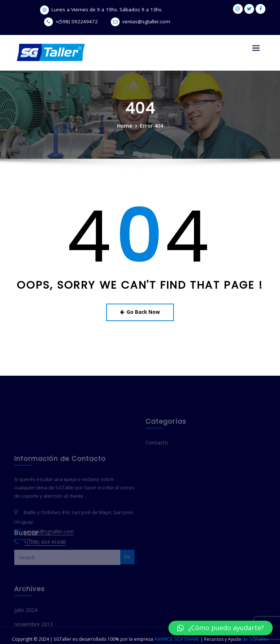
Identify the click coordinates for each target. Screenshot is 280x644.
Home (126, 128)
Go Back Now (140, 310)
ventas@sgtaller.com (113, 22)
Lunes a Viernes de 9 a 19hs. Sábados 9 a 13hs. (77, 10)
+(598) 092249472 (168, 10)
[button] (221, 628)
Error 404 (151, 128)
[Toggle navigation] (256, 48)
